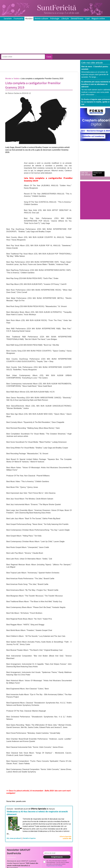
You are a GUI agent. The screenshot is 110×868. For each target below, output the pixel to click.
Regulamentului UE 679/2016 (54, 866)
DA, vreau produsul (14, 838)
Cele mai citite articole (86, 174)
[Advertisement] (40, 52)
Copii (87, 19)
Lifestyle (65, 19)
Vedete (16, 79)
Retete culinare (41, 19)
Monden (29, 19)
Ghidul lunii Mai (97, 174)
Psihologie (55, 19)
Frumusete (18, 19)
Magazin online (98, 19)
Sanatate (8, 19)
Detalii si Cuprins (29, 838)
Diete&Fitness (77, 19)
